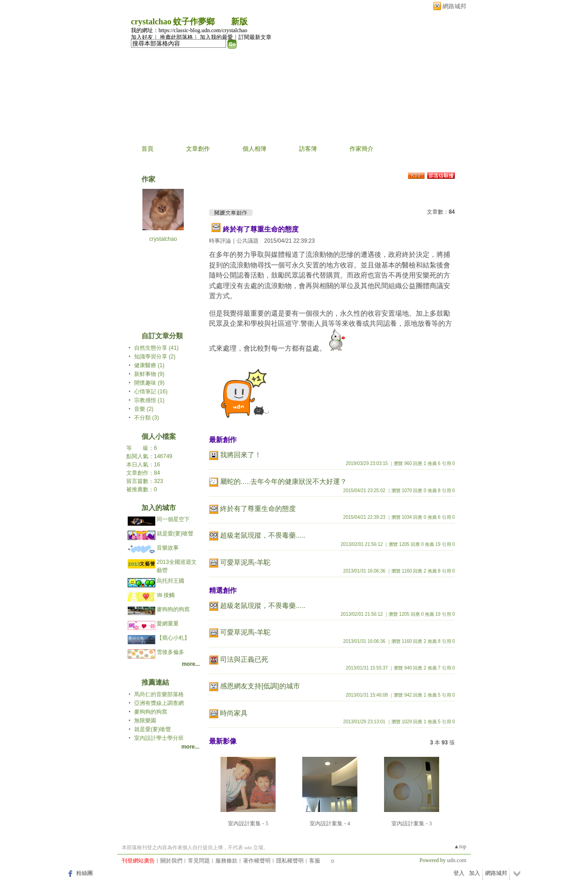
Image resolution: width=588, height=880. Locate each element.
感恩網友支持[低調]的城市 (260, 686)
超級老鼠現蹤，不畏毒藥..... (263, 535)
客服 (315, 861)
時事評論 (220, 241)
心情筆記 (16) (151, 392)
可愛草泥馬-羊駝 (245, 562)
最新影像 (223, 741)
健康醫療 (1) (149, 365)
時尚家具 (234, 713)
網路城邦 (454, 6)
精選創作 (223, 590)
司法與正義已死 (244, 659)
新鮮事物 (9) (149, 374)
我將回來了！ (241, 455)
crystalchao (163, 239)
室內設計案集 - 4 (330, 823)
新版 (239, 22)
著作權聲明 (257, 861)
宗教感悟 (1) (149, 400)
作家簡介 (362, 149)
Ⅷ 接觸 (166, 595)
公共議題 (248, 241)
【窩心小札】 (173, 638)
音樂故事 (168, 548)
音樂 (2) (144, 409)
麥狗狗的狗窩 (173, 609)
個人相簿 (254, 149)
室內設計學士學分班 (159, 738)
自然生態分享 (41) (156, 348)
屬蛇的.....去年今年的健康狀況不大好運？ (283, 481)
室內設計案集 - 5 (248, 823)
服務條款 (226, 861)
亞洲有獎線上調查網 (159, 703)
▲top (460, 846)
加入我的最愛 (216, 37)
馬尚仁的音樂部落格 (159, 694)
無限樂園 (145, 721)
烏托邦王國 (170, 581)
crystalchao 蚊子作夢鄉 (173, 22)
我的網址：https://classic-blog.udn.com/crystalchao (189, 30)
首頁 (147, 149)
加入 (475, 873)
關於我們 (171, 861)
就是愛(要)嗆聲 (175, 534)
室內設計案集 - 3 (412, 823)
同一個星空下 (173, 519)
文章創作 (198, 149)
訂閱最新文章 (255, 37)
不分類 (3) (147, 418)
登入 (459, 873)
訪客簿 (308, 149)
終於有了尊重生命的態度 (261, 229)
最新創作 (223, 440)
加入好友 (142, 37)
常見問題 (199, 861)
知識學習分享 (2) (155, 357)
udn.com (457, 860)
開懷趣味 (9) (149, 383)
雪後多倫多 (170, 652)
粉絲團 (85, 873)
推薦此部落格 (176, 37)
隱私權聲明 (290, 861)
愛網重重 (168, 624)
